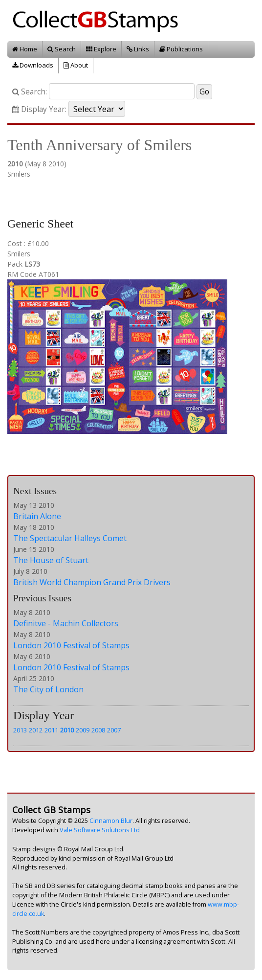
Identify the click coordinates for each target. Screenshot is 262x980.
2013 (20, 730)
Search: (30, 92)
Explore (101, 49)
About (76, 65)
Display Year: (39, 109)
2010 (67, 730)
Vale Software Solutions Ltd (100, 830)
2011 (51, 730)
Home (25, 49)
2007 (114, 730)
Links (138, 49)
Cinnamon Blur (111, 821)
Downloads (33, 65)
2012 (36, 730)
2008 (98, 730)
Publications (181, 49)
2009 (83, 730)
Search (62, 49)
